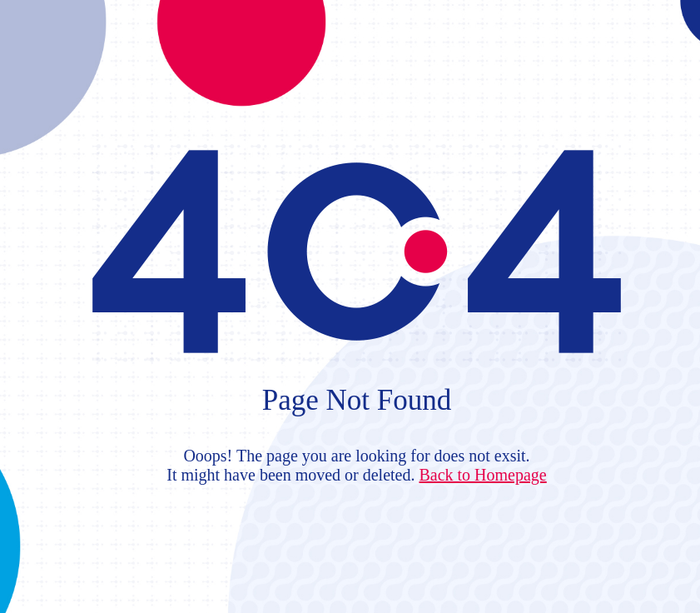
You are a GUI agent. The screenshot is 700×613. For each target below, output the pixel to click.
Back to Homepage (482, 475)
